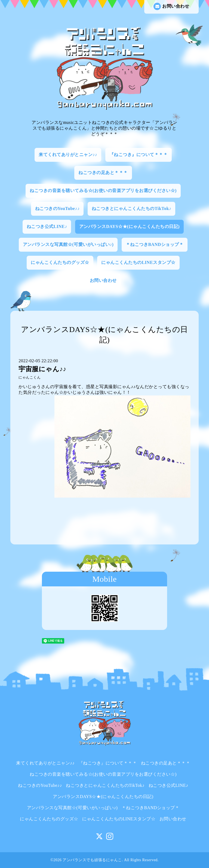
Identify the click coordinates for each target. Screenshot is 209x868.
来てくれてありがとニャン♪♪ (68, 155)
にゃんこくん (30, 377)
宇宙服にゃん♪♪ (42, 369)
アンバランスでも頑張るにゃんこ (92, 860)
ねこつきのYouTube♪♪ (57, 208)
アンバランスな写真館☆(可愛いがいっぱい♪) (68, 244)
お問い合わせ (171, 6)
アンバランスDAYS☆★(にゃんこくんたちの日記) (129, 226)
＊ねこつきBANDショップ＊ (155, 244)
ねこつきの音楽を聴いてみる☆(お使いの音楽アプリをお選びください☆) (103, 191)
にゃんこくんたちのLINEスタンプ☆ (138, 262)
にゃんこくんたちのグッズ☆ (60, 262)
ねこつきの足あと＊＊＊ (103, 173)
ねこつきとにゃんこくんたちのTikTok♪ (131, 208)
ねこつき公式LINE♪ (47, 226)
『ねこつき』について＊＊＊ (139, 155)
